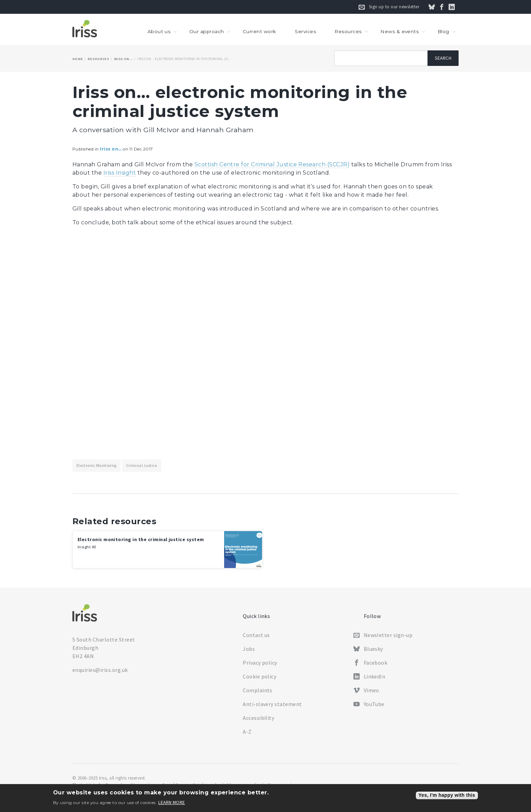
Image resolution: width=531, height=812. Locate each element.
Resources (348, 31)
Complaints (258, 690)
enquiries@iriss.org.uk (100, 670)
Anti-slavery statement (272, 704)
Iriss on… (123, 59)
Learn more (172, 803)
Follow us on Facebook (445, 7)
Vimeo (372, 690)
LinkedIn (375, 676)
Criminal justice (142, 465)
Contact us (256, 635)
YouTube (374, 704)
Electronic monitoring (97, 465)
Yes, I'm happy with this (447, 795)
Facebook (376, 663)
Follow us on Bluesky (435, 7)
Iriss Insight (120, 173)
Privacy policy (260, 663)
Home (78, 59)
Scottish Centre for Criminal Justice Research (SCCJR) (272, 164)
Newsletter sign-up (388, 635)
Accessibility (258, 718)
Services (305, 31)
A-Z (247, 732)
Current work (259, 31)
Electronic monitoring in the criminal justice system (141, 543)
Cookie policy (259, 676)
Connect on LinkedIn (455, 7)
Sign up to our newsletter (394, 7)
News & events (399, 31)
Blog (443, 31)
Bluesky (373, 649)
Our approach (207, 31)
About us (159, 31)
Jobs (249, 649)
